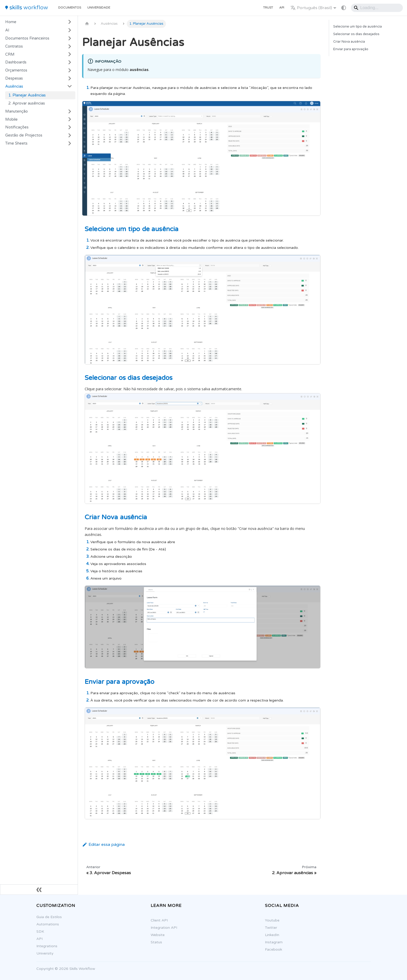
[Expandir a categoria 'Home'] (70, 22)
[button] (39, 38)
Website (158, 935)
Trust (268, 8)
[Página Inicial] (87, 24)
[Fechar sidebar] (39, 890)
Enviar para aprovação (351, 49)
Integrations (47, 946)
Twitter (271, 928)
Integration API (164, 928)
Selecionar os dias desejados (356, 34)
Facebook (273, 949)
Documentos (70, 8)
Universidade (99, 8)
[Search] (377, 8)
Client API (159, 920)
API (282, 8)
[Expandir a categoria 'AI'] (70, 30)
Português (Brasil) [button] (311, 8)
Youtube (272, 920)
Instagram (274, 942)
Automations (48, 924)
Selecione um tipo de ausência (358, 27)
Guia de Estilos (49, 917)
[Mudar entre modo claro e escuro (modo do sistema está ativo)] (344, 8)
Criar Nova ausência (349, 42)
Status (156, 942)
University (45, 953)
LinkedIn (272, 935)
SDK (40, 932)
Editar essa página (103, 845)
